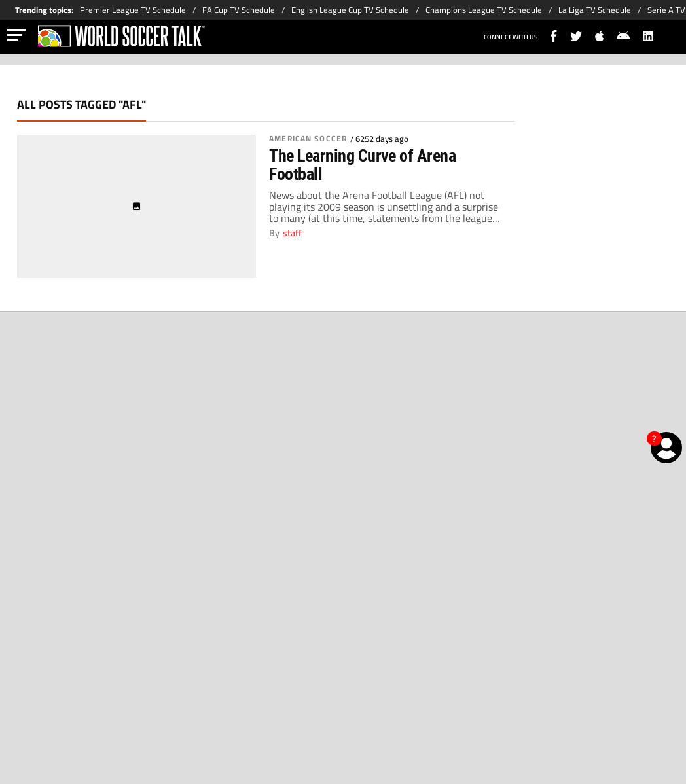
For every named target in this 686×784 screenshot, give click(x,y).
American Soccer (308, 139)
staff (292, 233)
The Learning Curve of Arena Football (362, 165)
